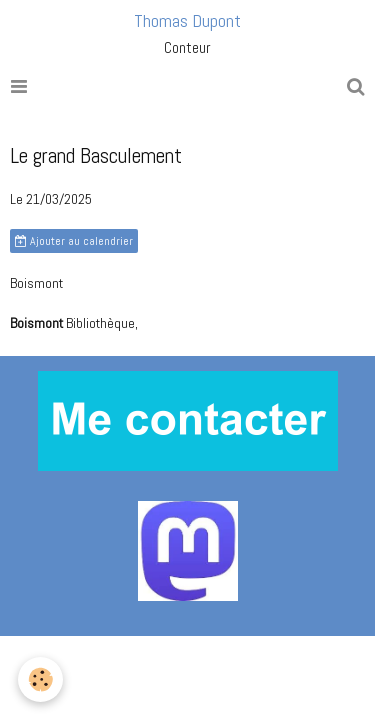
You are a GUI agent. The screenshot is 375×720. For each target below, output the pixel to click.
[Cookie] (40, 679)
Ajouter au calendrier (74, 241)
